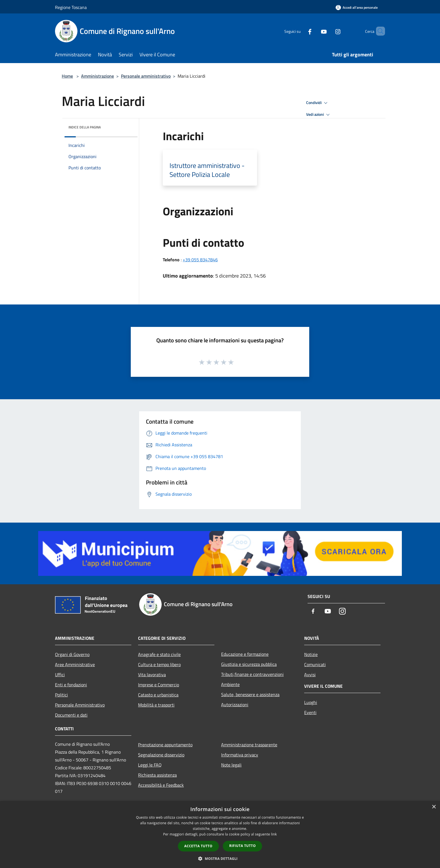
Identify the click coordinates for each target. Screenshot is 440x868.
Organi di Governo (72, 654)
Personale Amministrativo (80, 705)
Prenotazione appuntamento (165, 745)
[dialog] (220, 834)
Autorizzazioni (235, 705)
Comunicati (315, 664)
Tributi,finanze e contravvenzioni (252, 674)
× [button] (434, 807)
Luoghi (311, 702)
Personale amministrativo (146, 76)
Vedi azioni (319, 115)
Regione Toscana (71, 7)
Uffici (60, 675)
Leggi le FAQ (150, 765)
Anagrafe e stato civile (159, 654)
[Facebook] (300, 31)
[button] (220, 858)
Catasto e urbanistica (158, 695)
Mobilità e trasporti (156, 705)
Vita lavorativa (152, 675)
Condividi (318, 103)
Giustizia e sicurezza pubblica (249, 664)
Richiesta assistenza (157, 775)
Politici (61, 695)
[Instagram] (328, 31)
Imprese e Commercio (159, 685)
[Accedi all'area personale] (357, 7)
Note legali (231, 765)
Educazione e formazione (245, 654)
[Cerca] (378, 31)
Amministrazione (98, 76)
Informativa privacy (240, 755)
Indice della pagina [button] (85, 127)
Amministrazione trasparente (249, 745)
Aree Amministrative (75, 664)
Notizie (311, 654)
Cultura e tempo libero (159, 664)
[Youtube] (314, 31)
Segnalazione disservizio (161, 755)
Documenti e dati (71, 715)
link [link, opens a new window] (274, 834)
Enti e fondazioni (71, 685)
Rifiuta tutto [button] (243, 846)
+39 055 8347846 (200, 260)
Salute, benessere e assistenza (250, 694)
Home (67, 76)
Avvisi (310, 675)
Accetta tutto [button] (198, 846)
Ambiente (230, 684)
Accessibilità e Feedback (161, 785)
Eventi (310, 712)
